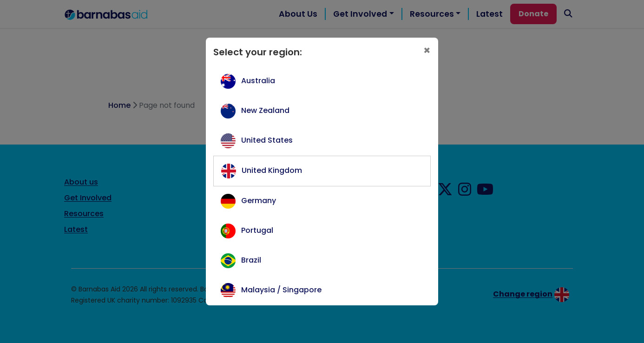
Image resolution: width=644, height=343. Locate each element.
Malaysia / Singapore (281, 290)
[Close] (427, 51)
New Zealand (265, 110)
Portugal (257, 230)
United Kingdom (272, 170)
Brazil (251, 260)
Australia (258, 81)
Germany (259, 201)
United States (267, 140)
